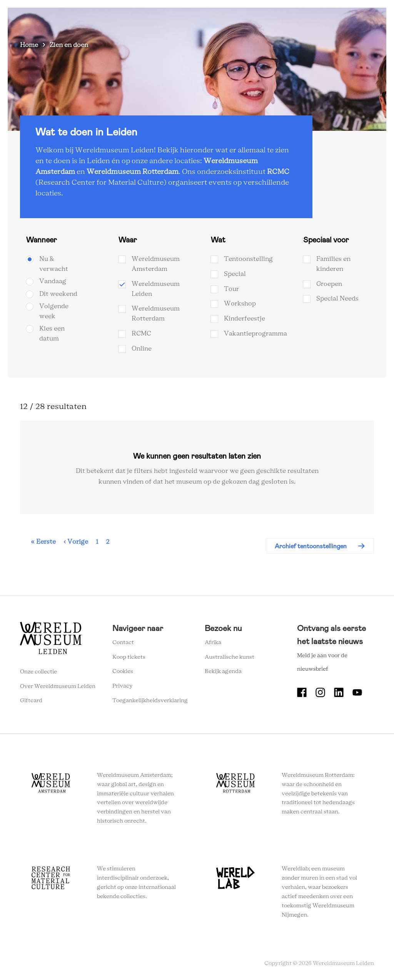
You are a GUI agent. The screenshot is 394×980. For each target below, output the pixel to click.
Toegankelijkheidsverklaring (150, 701)
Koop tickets (129, 657)
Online (142, 349)
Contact (123, 643)
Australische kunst (230, 657)
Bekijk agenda (223, 671)
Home (29, 45)
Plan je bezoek (155, 19)
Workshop (240, 304)
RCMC (278, 172)
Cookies (123, 671)
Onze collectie (38, 672)
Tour (231, 289)
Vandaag (53, 281)
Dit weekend (58, 294)
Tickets (290, 19)
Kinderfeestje (245, 319)
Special (235, 274)
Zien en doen (107, 19)
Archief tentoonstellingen (311, 546)
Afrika (213, 643)
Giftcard (31, 701)
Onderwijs (254, 19)
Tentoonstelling (248, 259)
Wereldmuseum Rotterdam (133, 172)
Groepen (329, 284)
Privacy (123, 686)
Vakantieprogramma (255, 334)
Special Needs (337, 299)
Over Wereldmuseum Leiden (58, 686)
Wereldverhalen (208, 19)
